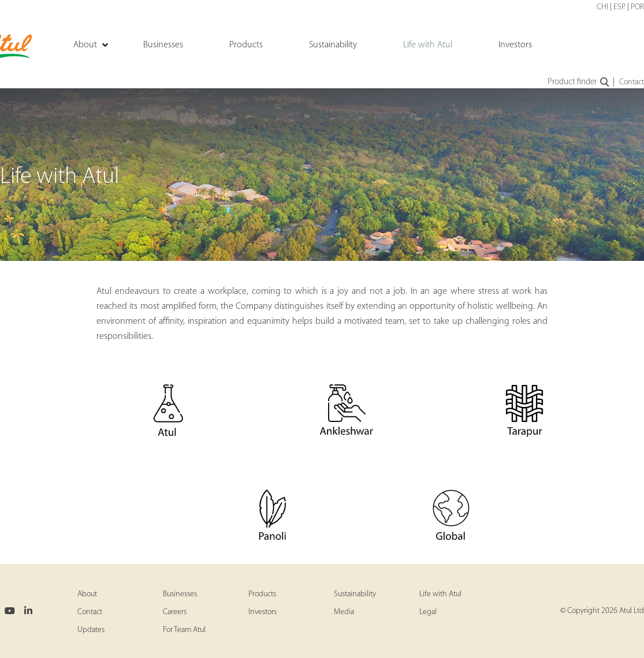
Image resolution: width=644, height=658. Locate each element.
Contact (632, 82)
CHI (602, 7)
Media (344, 612)
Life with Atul (440, 594)
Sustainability (355, 594)
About (87, 594)
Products (262, 594)
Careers (175, 612)
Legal (428, 612)
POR (637, 7)
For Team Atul (184, 630)
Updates (91, 630)
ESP (619, 7)
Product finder (579, 83)
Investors (263, 612)
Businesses (180, 594)
